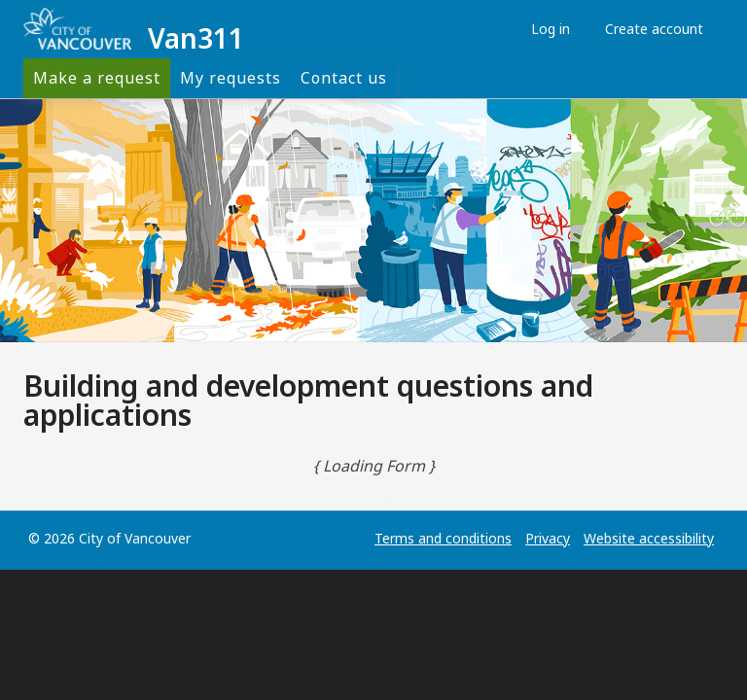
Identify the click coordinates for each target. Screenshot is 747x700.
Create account (649, 29)
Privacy (548, 538)
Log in (546, 29)
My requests (231, 78)
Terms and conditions (443, 538)
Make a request (97, 78)
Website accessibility (649, 538)
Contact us (344, 78)
